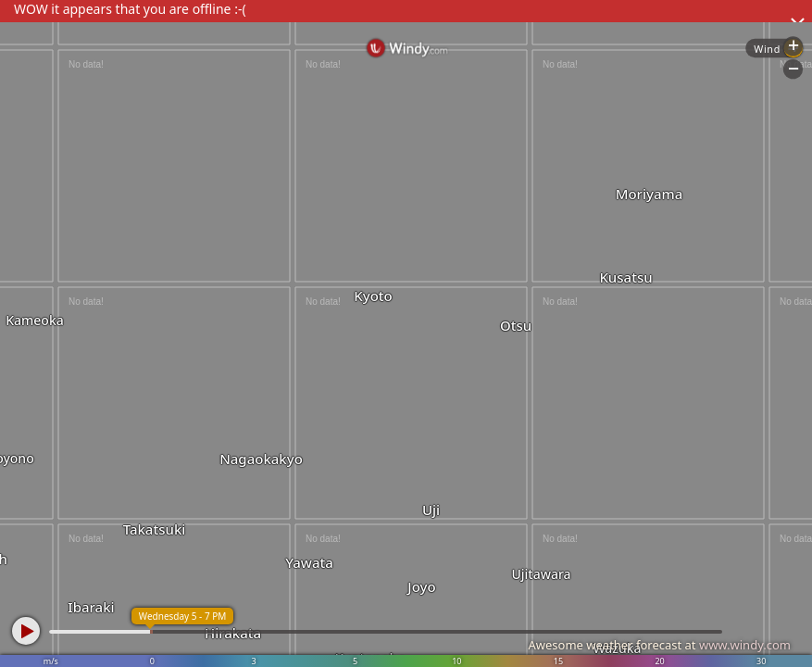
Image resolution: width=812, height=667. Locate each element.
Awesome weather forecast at (659, 645)
